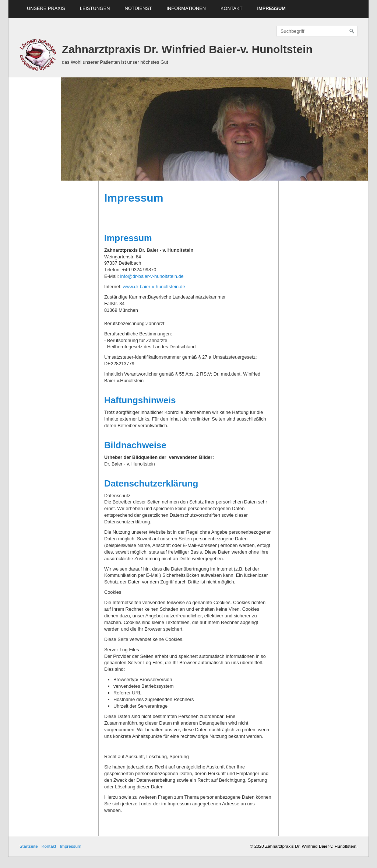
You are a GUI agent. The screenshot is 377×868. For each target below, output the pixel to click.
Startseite (29, 846)
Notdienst (138, 8)
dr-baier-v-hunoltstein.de (160, 287)
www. (129, 287)
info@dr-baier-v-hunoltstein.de (152, 276)
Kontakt (232, 8)
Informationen (186, 8)
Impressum (271, 8)
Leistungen (95, 8)
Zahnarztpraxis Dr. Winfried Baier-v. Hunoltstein (187, 49)
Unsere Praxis (46, 8)
